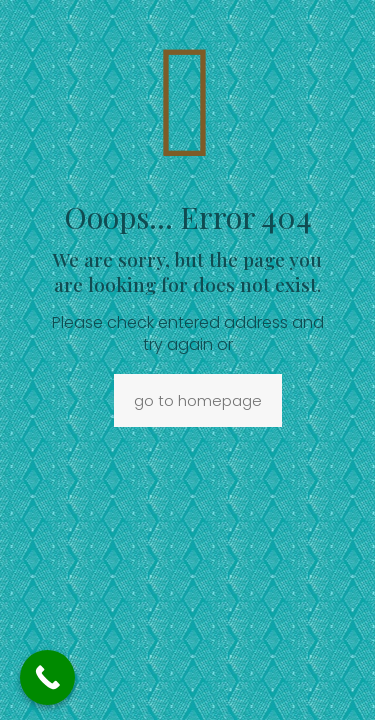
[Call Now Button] (47, 677)
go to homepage (198, 400)
